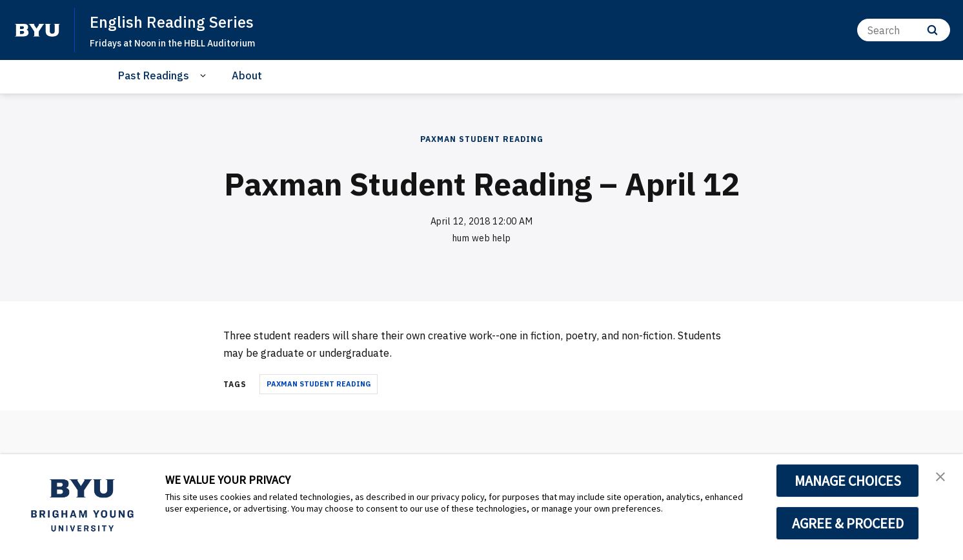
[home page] (37, 30)
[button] (942, 477)
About (247, 75)
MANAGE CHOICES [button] (848, 481)
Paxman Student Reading (482, 139)
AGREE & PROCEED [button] (848, 523)
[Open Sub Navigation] (205, 76)
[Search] (904, 30)
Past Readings (154, 75)
